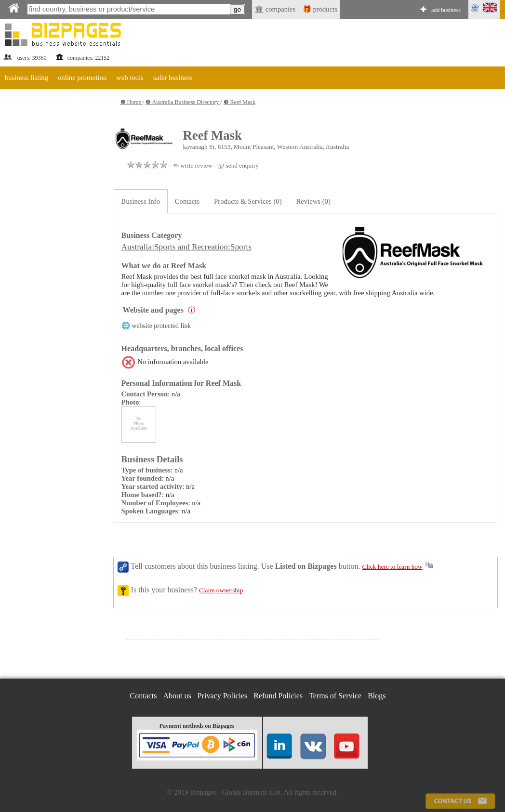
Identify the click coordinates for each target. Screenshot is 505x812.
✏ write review (193, 165)
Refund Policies (278, 696)
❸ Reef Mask (239, 102)
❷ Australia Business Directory (183, 102)
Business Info (141, 201)
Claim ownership (221, 590)
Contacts (187, 201)
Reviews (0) (313, 201)
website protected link (161, 326)
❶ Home (132, 102)
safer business (173, 78)
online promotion (82, 78)
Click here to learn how (392, 567)
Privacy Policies (223, 696)
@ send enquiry (239, 165)
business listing (27, 78)
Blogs (377, 696)
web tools (130, 78)
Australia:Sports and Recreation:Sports (186, 247)
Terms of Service (335, 696)
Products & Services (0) (248, 201)
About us (177, 696)
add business (446, 10)
